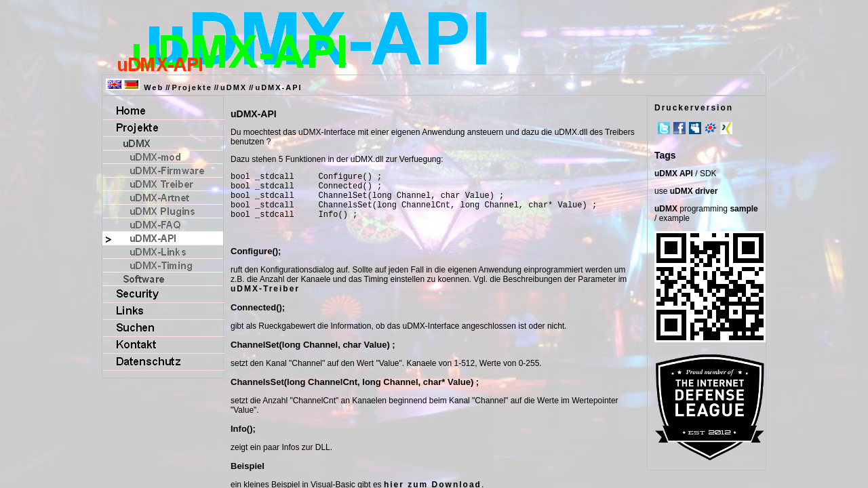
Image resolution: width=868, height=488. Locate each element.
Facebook (679, 128)
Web (154, 87)
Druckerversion (694, 108)
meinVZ (711, 128)
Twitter (664, 128)
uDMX (234, 87)
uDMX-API (278, 87)
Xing (726, 128)
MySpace (695, 128)
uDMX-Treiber (265, 299)
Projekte (192, 87)
